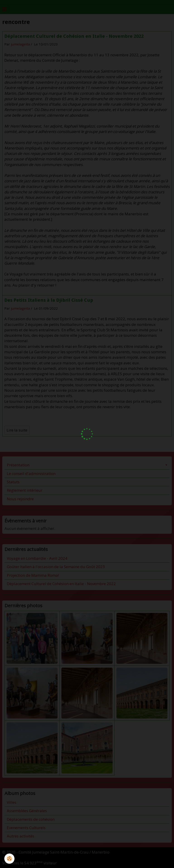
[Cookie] (10, 859)
